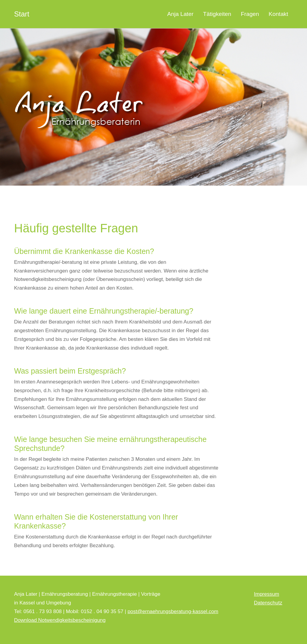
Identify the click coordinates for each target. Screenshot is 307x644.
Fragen (250, 14)
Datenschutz (268, 603)
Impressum (267, 594)
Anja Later (180, 14)
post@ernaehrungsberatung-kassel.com (173, 611)
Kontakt (278, 14)
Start (22, 14)
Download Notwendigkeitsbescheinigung (60, 620)
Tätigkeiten (217, 14)
